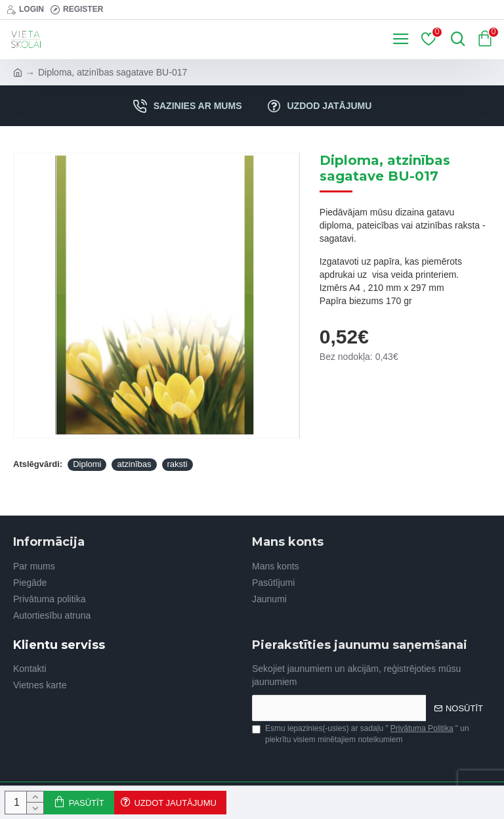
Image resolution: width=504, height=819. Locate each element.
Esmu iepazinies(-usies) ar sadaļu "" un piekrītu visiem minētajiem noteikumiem (361, 734)
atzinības (134, 464)
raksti (178, 464)
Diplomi (87, 464)
